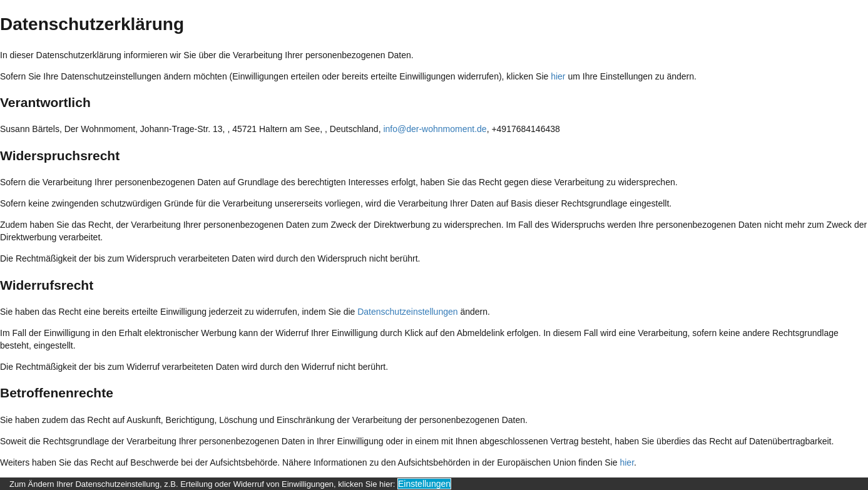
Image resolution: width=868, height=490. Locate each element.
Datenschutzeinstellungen (407, 312)
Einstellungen (424, 484)
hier (558, 76)
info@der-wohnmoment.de (435, 129)
